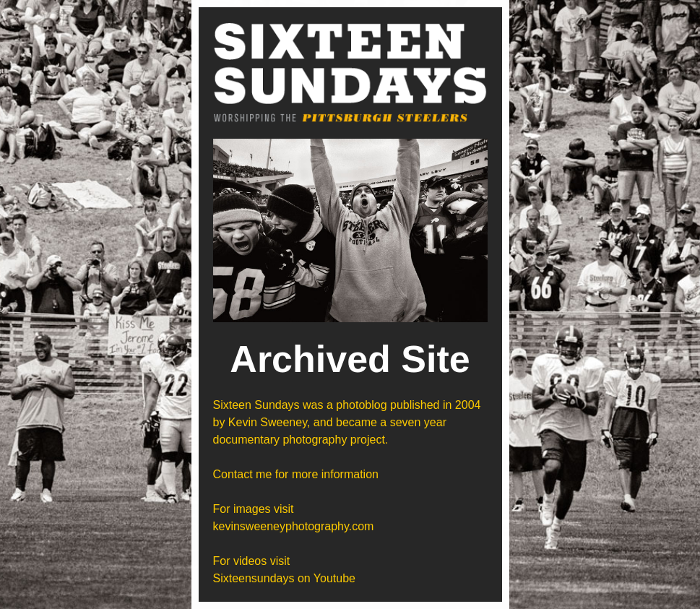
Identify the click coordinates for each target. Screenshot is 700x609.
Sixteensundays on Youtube (285, 578)
